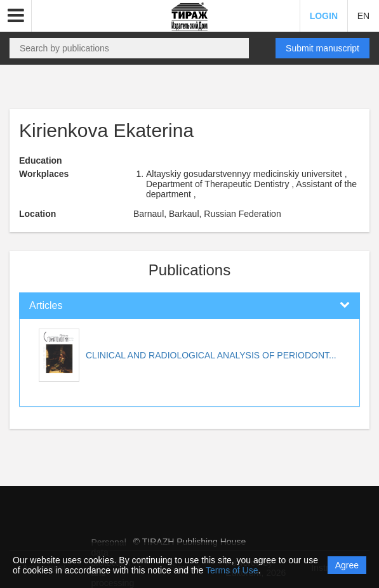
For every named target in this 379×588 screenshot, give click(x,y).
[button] (16, 16)
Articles (46, 305)
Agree (347, 565)
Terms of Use (232, 570)
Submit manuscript (322, 48)
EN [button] (363, 16)
